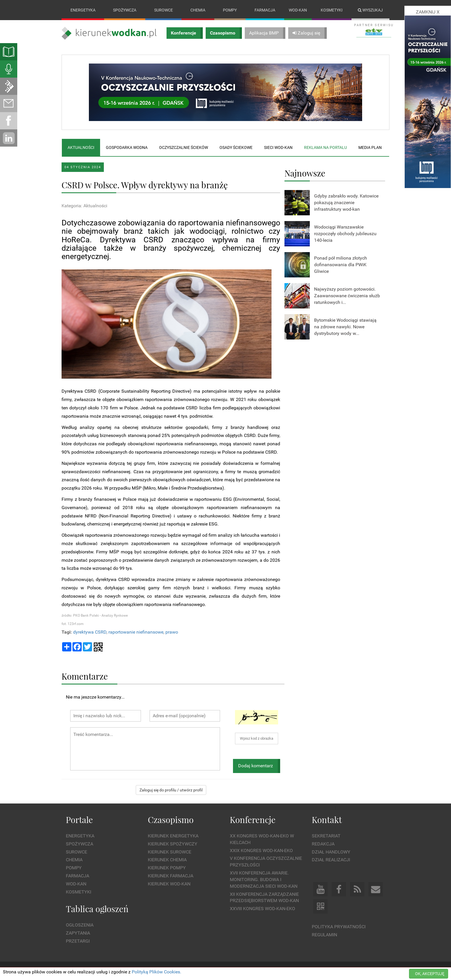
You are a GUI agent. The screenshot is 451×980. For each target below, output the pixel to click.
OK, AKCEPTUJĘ (430, 974)
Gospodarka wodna (127, 147)
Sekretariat (326, 836)
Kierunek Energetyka (173, 836)
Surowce (164, 10)
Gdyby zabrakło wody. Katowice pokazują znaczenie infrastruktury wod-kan (346, 203)
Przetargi (78, 941)
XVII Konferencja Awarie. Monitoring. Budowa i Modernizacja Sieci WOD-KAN (264, 880)
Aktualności (81, 147)
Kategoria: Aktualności (84, 206)
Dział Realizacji (331, 860)
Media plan (370, 147)
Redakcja (323, 844)
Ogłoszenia (80, 925)
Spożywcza (125, 10)
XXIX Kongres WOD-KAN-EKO (261, 850)
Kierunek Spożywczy (173, 844)
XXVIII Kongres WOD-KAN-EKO (262, 909)
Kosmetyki (332, 10)
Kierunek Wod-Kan (169, 884)
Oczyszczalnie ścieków (184, 147)
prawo (172, 632)
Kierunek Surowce (170, 852)
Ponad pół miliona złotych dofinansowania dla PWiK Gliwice (341, 265)
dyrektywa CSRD (90, 632)
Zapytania (78, 933)
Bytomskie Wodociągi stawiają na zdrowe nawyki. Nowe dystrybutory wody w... (345, 327)
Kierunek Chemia (167, 860)
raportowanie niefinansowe (136, 632)
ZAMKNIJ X (428, 12)
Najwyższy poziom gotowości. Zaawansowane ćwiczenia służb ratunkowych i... (347, 296)
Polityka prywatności (339, 927)
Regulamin (324, 935)
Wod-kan (298, 10)
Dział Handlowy (331, 852)
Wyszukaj (370, 10)
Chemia (198, 10)
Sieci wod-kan (278, 147)
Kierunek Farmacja (171, 876)
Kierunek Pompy (167, 868)
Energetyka (83, 10)
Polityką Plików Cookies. (156, 972)
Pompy (230, 10)
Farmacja (265, 10)
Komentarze (85, 676)
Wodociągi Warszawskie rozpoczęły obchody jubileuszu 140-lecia (345, 234)
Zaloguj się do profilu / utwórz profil (171, 790)
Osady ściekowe (236, 147)
